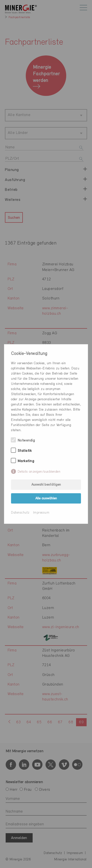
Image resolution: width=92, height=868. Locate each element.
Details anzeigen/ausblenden (39, 472)
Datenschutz (20, 513)
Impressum (41, 513)
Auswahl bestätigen (46, 485)
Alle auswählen (46, 499)
